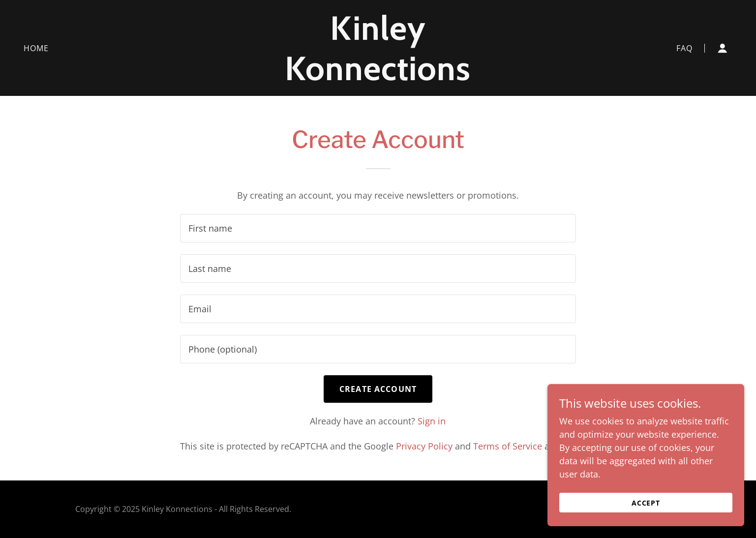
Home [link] (36, 48)
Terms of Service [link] (508, 446)
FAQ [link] (684, 48)
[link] (378, 77)
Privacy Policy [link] (424, 446)
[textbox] (378, 228)
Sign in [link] (432, 421)
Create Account (378, 389)
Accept (646, 503)
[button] (723, 48)
